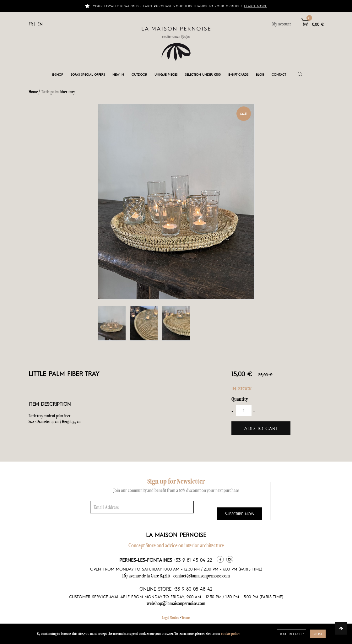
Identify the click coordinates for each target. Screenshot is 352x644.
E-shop (58, 74)
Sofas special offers (88, 74)
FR (31, 24)
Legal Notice (171, 618)
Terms (186, 618)
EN (40, 24)
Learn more (255, 6)
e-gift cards (238, 74)
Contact (279, 74)
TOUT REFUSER (292, 634)
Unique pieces (166, 74)
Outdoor (139, 74)
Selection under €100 (203, 74)
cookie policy (230, 633)
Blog (260, 74)
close (318, 634)
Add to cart (261, 428)
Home (33, 92)
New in (118, 74)
